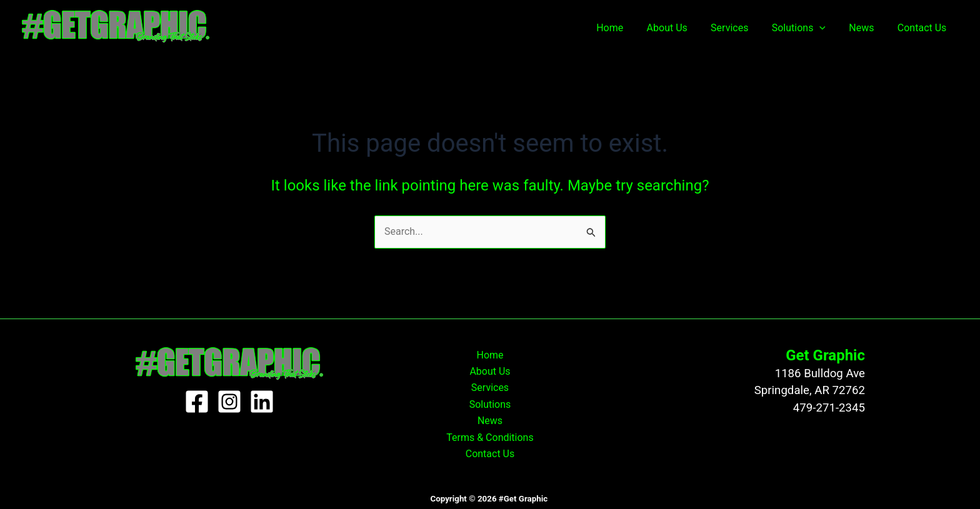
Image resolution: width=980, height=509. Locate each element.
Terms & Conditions (490, 437)
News (866, 28)
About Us (682, 28)
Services (741, 28)
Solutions (807, 28)
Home (628, 28)
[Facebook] (197, 402)
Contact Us (923, 28)
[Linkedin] (262, 402)
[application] (828, 28)
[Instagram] (229, 402)
